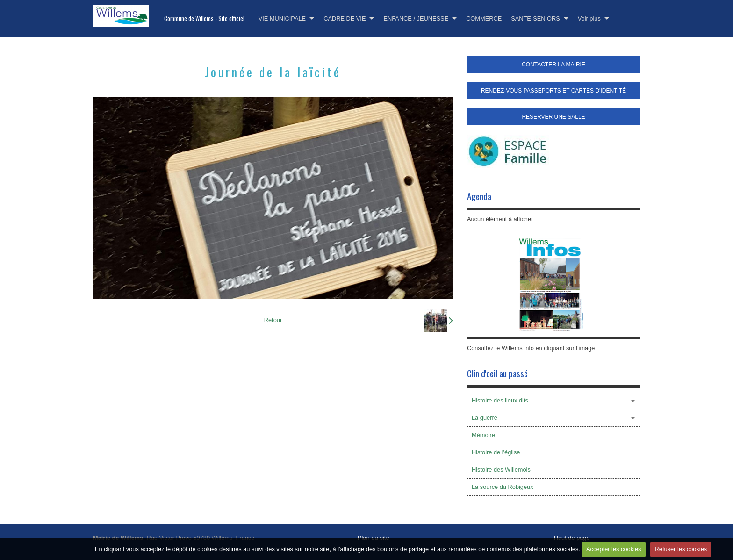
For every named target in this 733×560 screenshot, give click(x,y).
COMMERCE (484, 18)
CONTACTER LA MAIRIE (553, 65)
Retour (273, 320)
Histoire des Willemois (501, 470)
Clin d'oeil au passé (497, 373)
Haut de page (572, 538)
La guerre (485, 418)
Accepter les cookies (614, 549)
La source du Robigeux (503, 487)
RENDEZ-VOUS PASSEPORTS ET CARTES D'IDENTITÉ (553, 91)
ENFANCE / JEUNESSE (416, 18)
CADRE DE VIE (345, 18)
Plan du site (374, 538)
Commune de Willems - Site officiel (204, 18)
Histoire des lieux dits (500, 400)
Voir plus (589, 18)
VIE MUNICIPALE (282, 18)
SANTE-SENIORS (535, 18)
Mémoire (483, 435)
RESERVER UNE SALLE (553, 117)
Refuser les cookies (681, 549)
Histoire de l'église (496, 452)
